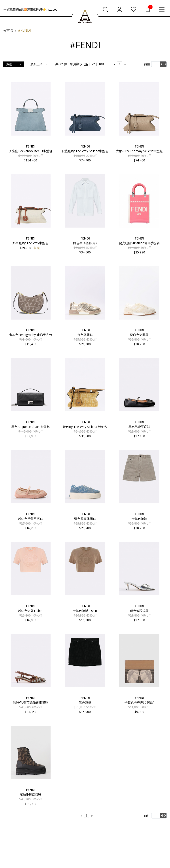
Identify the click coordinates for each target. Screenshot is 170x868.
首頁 (10, 30)
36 (86, 64)
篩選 (13, 64)
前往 (147, 64)
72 (93, 64)
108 (101, 64)
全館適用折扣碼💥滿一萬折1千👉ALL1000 (30, 10)
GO (163, 64)
